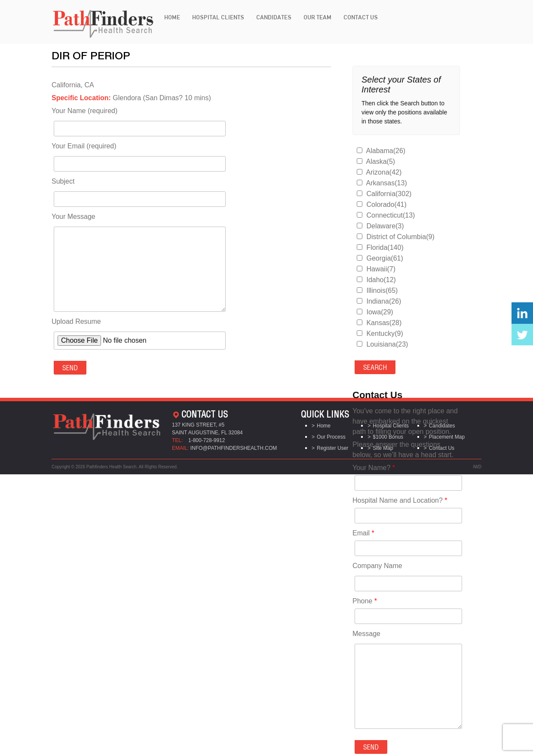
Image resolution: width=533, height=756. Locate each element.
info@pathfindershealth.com (234, 448)
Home (172, 17)
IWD (477, 467)
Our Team (317, 17)
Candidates (274, 17)
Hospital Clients (218, 17)
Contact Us (361, 17)
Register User (332, 448)
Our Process (331, 437)
